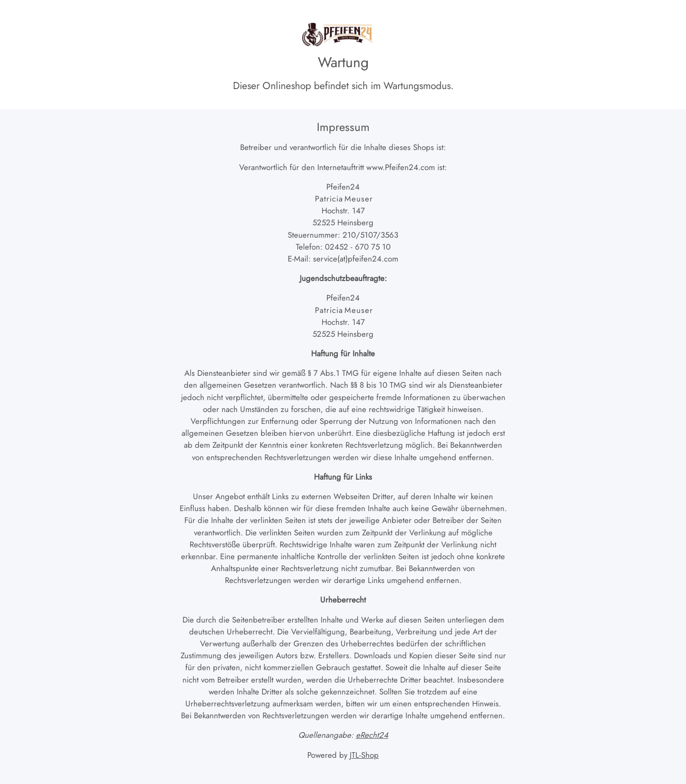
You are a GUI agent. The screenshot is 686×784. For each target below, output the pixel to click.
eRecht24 (372, 735)
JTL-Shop (364, 755)
